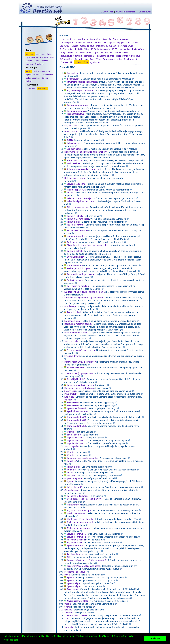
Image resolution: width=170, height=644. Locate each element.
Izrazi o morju (71, 131)
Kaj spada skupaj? (73, 321)
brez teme (41, 54)
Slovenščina (95, 59)
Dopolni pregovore (73, 478)
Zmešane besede (75, 554)
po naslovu (31, 88)
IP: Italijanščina (82, 49)
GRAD (70, 140)
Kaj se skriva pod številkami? (81, 91)
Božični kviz (73, 73)
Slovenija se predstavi (77, 231)
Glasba (75, 46)
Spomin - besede (75, 546)
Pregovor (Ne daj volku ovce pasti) (84, 566)
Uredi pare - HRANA (77, 513)
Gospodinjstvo (87, 46)
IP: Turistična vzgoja (101, 49)
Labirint (29, 61)
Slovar (67, 618)
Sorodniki (69, 627)
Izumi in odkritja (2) (76, 420)
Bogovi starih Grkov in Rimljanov (80, 362)
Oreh (37, 61)
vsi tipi (29, 71)
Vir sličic (68, 400)
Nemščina (89, 56)
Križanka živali (74, 222)
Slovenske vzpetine (76, 184)
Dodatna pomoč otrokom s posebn (76, 43)
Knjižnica (72, 52)
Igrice (49, 54)
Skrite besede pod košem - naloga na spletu (88, 245)
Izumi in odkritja (75, 266)
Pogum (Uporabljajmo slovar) (81, 274)
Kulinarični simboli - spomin (80, 385)
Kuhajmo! (72, 470)
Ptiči (69, 557)
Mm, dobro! (73, 476)
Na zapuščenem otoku (78, 601)
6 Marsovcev (73, 79)
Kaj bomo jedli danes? (78, 496)
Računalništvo (66, 59)
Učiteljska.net (145, 12)
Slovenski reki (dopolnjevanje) (79, 373)
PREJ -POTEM (71, 394)
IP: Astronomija (126, 46)
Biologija (107, 39)
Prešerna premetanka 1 (78, 105)
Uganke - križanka (76, 441)
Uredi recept (70, 306)
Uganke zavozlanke (76, 438)
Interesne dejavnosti (106, 46)
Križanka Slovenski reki (78, 219)
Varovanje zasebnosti (126, 12)
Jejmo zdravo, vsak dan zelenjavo (83, 169)
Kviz (52, 57)
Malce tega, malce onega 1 (80, 522)
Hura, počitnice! (75, 161)
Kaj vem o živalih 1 (76, 543)
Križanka (44, 57)
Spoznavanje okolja (112, 59)
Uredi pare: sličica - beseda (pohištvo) (85, 499)
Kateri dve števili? (76, 368)
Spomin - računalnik (77, 408)
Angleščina (95, 39)
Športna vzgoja (131, 59)
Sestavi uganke (72, 446)
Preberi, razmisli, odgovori (80, 268)
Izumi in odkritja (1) (76, 417)
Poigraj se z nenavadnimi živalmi (83, 458)
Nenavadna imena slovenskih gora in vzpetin (86, 152)
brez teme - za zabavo (75, 572)
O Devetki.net (107, 12)
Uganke (71, 432)
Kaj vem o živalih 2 (76, 540)
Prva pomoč (73, 589)
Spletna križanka (33, 75)
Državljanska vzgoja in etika (117, 43)
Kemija (63, 52)
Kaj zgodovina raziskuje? (79, 286)
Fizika (135, 43)
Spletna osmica (33, 78)
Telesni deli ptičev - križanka (80, 201)
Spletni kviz (48, 75)
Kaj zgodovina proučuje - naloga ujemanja (85, 292)
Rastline (68, 610)
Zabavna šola (81, 62)
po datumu (42, 88)
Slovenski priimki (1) (77, 534)
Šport (67, 607)
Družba (99, 43)
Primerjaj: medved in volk (77, 333)
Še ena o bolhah (75, 251)
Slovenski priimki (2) (77, 537)
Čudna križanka (72, 490)
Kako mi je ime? (75, 143)
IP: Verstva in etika (121, 49)
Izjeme (70, 481)
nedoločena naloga (42, 71)
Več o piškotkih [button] (11, 640)
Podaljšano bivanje (105, 56)
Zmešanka (39, 64)
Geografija (64, 46)
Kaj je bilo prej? (75, 487)
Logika (96, 52)
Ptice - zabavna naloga (78, 207)
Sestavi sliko (70, 391)
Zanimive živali (74, 312)
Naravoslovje (121, 52)
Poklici (70, 193)
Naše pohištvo (74, 505)
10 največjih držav (76, 257)
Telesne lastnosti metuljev (80, 198)
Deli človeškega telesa (75, 178)
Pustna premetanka (76, 111)
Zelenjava (69, 613)
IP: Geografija (66, 49)
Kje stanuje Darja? (76, 225)
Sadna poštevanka (76, 236)
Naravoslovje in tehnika (71, 56)
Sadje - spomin (74, 435)
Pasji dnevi (72, 242)
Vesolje (68, 604)
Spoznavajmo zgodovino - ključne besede (84, 298)
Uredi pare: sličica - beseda (80, 519)
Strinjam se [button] (155, 638)
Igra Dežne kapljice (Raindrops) (82, 82)
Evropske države (72, 356)
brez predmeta (81, 39)
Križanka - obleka (75, 216)
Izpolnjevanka (32, 57)
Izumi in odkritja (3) (76, 426)
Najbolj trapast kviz (76, 190)
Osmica (44, 61)
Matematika (107, 52)
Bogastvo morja (72, 126)
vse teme (30, 54)
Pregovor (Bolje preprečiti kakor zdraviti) (87, 560)
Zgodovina (95, 62)
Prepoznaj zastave (76, 114)
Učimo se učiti (66, 62)
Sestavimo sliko (72, 341)
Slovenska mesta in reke (76, 615)
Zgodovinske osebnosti (78, 411)
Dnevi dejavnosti (121, 39)
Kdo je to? (69, 397)
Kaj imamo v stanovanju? (79, 511)
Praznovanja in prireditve (128, 56)
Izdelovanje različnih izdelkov (78, 324)
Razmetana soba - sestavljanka (79, 388)
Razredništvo (81, 59)
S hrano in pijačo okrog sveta (81, 350)
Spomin (71, 578)
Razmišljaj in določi (76, 379)
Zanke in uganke (75, 149)
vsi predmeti (65, 39)
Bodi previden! (74, 163)
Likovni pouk (85, 52)
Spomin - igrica (74, 583)
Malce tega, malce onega (79, 528)
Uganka (29, 64)
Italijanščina (138, 49)
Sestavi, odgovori (75, 280)
